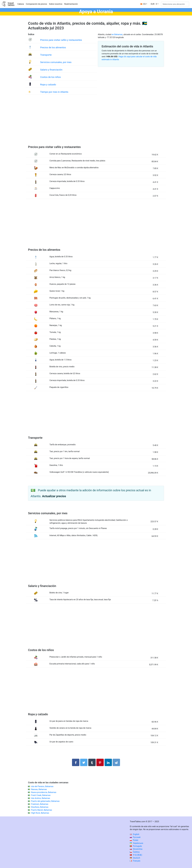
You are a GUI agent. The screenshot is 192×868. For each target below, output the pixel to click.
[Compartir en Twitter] (84, 762)
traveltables (11, 4)
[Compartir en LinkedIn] (108, 762)
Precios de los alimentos (53, 47)
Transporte (46, 55)
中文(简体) (136, 855)
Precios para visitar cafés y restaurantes (61, 40)
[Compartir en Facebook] (76, 762)
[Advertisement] (96, 122)
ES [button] (143, 4)
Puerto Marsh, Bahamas (42, 810)
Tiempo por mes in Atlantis (54, 92)
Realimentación (71, 4)
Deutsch (135, 858)
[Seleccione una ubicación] (175, 4)
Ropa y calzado (48, 85)
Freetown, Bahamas (40, 804)
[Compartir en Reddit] (116, 762)
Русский (135, 837)
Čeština (135, 852)
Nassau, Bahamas (39, 789)
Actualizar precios (54, 496)
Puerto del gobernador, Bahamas (45, 801)
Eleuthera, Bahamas (40, 807)
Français (135, 861)
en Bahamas (117, 34)
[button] (155, 4)
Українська (136, 843)
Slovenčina (136, 849)
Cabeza (21, 4)
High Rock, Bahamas (40, 813)
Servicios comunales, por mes (56, 62)
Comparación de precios (36, 4)
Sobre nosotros (56, 4)
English (135, 834)
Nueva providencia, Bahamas (44, 792)
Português (136, 846)
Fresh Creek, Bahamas (41, 795)
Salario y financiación (51, 70)
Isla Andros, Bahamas (41, 798)
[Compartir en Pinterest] (100, 762)
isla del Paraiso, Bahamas (42, 786)
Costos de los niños (50, 77)
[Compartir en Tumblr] (92, 762)
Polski (134, 840)
